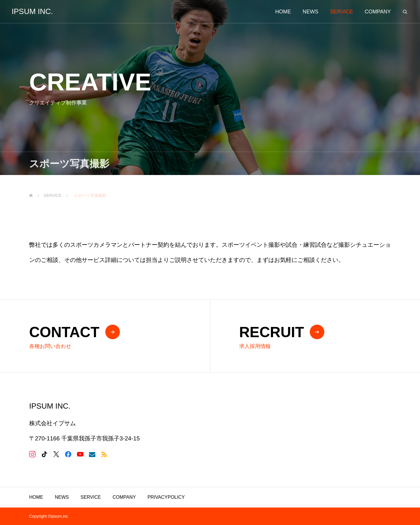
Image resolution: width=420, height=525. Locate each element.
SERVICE (91, 497)
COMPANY (124, 497)
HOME (36, 497)
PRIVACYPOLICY (166, 497)
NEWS (62, 497)
